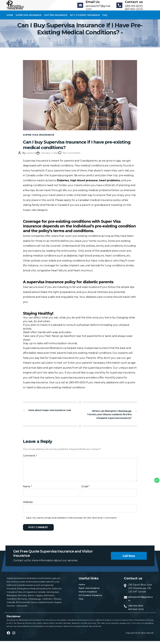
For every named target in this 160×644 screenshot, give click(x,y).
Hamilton (11, 602)
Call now (129, 559)
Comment (30, 459)
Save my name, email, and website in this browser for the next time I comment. (71, 521)
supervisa (31, 157)
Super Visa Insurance (39, 138)
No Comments (71, 157)
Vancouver (22, 609)
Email (86, 489)
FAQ (105, 19)
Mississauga (34, 602)
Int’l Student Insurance (85, 19)
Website (28, 505)
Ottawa (56, 602)
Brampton (12, 598)
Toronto (11, 609)
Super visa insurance (29, 19)
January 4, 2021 (50, 157)
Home (10, 19)
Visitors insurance (56, 19)
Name (27, 489)
